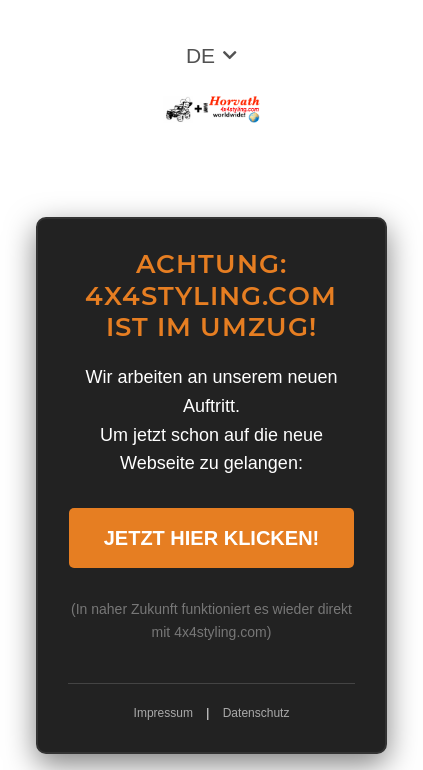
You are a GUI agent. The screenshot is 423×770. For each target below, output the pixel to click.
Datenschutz (256, 713)
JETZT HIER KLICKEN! (212, 538)
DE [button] (200, 55)
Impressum (163, 713)
